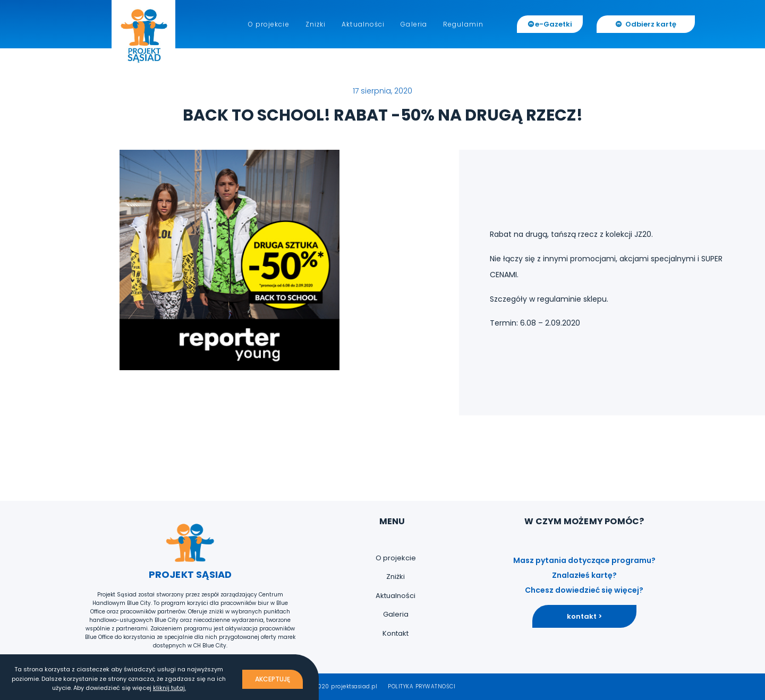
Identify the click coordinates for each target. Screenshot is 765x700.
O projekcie (269, 24)
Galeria (414, 24)
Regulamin (463, 24)
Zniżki (316, 24)
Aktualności (363, 24)
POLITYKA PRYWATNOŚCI (422, 686)
